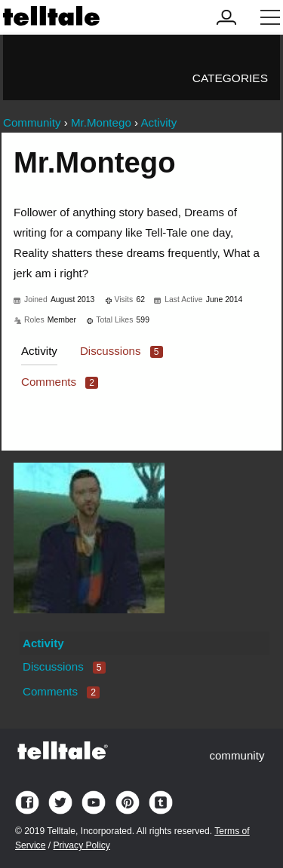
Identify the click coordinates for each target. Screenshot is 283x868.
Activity (39, 351)
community (237, 755)
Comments (60, 382)
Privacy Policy (81, 845)
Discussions (122, 351)
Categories (230, 78)
